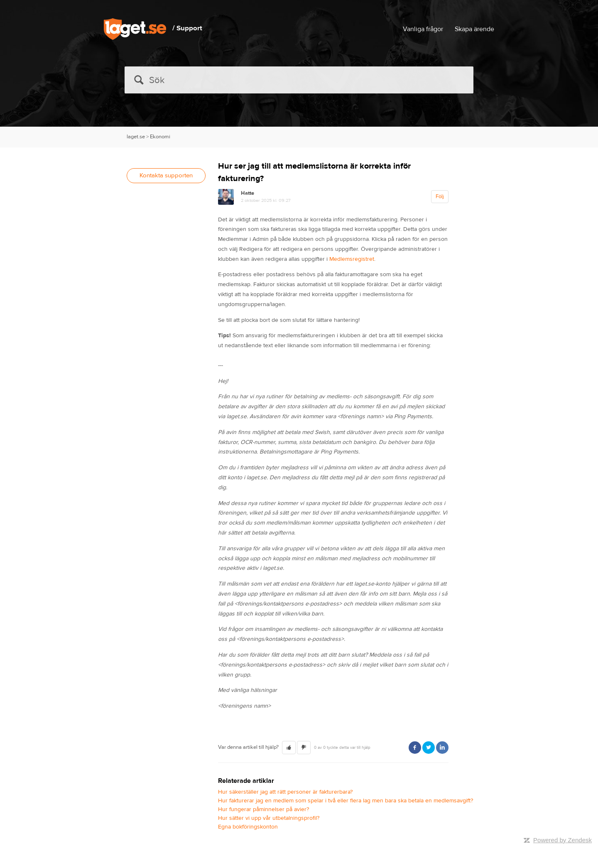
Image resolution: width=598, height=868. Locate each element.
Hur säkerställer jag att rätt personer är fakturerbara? (285, 792)
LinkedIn (442, 748)
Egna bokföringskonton (248, 827)
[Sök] (299, 80)
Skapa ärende (474, 29)
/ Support (187, 28)
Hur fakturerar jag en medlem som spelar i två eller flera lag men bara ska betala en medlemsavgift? (346, 801)
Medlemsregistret (352, 259)
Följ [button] (440, 196)
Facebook (415, 748)
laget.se (136, 137)
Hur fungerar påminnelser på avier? (263, 809)
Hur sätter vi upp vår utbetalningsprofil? (269, 818)
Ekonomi (160, 137)
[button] (289, 748)
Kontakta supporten (166, 175)
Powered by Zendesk (562, 840)
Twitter (429, 748)
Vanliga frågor (423, 29)
